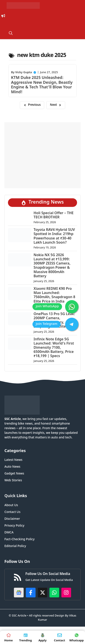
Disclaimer (12, 519)
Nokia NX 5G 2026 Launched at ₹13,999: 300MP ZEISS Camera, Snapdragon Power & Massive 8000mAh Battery (52, 266)
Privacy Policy (14, 526)
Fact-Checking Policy (20, 539)
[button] (11, 34)
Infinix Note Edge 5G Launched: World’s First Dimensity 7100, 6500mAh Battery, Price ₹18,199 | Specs (54, 348)
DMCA (9, 533)
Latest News (13, 460)
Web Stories (13, 481)
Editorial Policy (15, 546)
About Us (11, 505)
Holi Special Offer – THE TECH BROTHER (54, 215)
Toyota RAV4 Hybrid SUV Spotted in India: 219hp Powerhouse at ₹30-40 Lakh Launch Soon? (54, 236)
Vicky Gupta (24, 72)
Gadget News (14, 474)
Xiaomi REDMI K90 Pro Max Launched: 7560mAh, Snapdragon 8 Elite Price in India (54, 295)
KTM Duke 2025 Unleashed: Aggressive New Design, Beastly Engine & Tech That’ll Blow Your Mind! (42, 85)
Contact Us (12, 512)
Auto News (12, 467)
